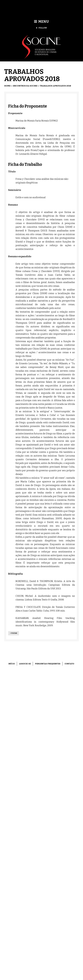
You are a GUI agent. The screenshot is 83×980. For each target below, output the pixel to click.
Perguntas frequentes (48, 664)
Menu (41, 22)
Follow (41, 28)
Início (12, 664)
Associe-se (25, 664)
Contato (69, 664)
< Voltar (14, 633)
